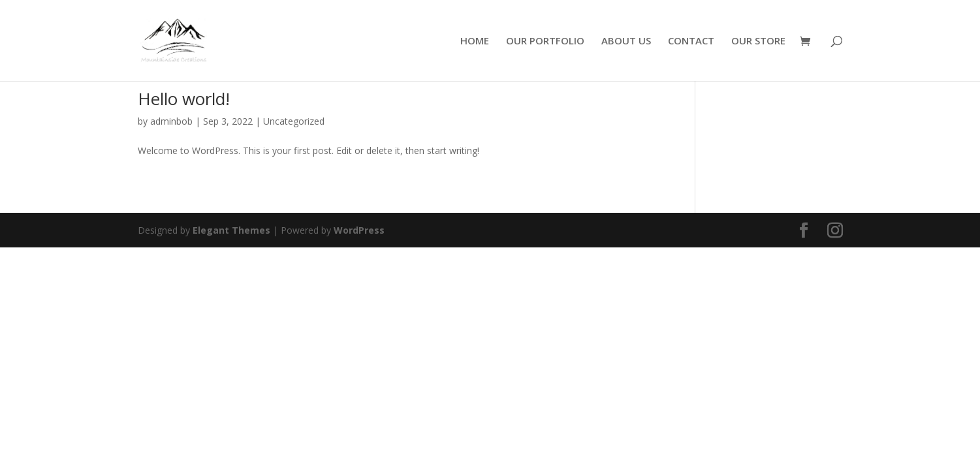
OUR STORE (758, 41)
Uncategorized (294, 121)
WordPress (359, 230)
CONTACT (691, 41)
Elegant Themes (231, 230)
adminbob (171, 121)
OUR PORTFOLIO (545, 41)
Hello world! (184, 99)
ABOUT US (626, 41)
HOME (475, 41)
